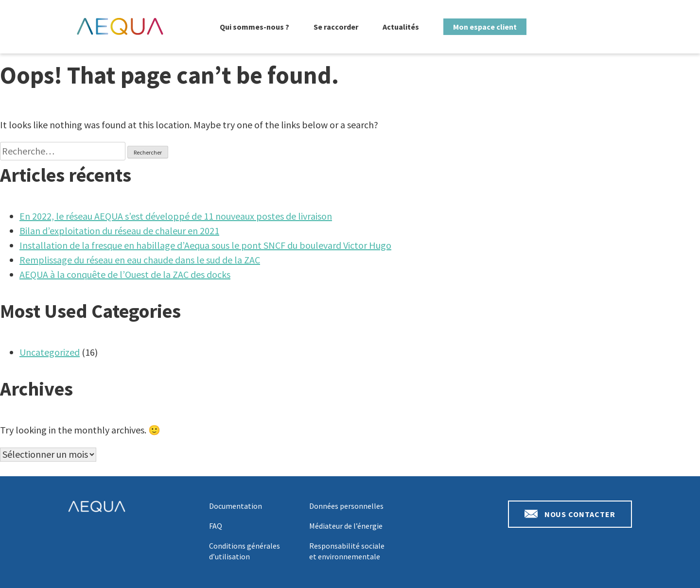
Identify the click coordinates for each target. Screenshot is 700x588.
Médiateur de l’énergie (346, 526)
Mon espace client (485, 27)
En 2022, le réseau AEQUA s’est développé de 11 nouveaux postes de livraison (176, 216)
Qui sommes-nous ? (254, 27)
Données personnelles (346, 506)
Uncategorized (50, 352)
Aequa (120, 26)
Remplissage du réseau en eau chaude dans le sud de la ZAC (140, 260)
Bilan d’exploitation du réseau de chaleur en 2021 (119, 231)
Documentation (236, 506)
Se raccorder (336, 27)
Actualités (401, 27)
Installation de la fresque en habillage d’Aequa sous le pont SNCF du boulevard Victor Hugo (205, 245)
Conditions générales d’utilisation (245, 551)
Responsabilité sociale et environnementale (347, 551)
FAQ (216, 526)
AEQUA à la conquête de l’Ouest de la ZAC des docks (125, 274)
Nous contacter (580, 514)
